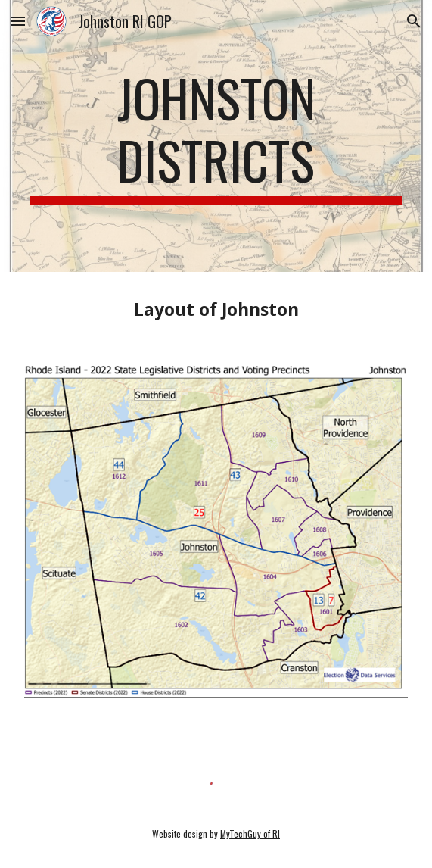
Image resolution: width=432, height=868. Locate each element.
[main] (216, 136)
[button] (18, 21)
